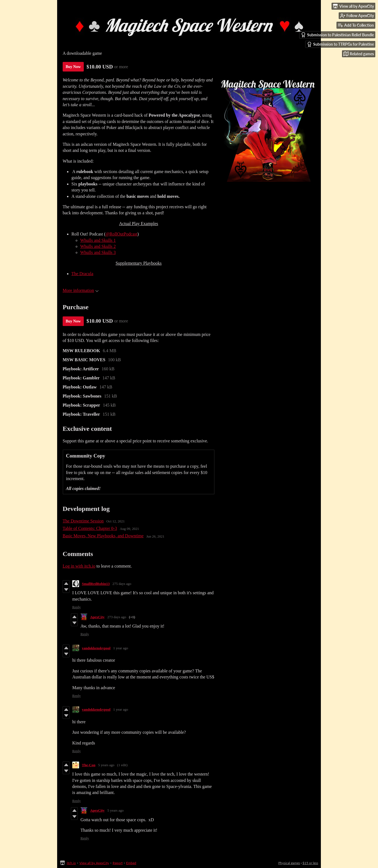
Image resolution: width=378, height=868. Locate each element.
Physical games (289, 863)
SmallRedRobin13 (96, 584)
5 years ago (106, 765)
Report (118, 863)
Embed (131, 863)
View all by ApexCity (94, 863)
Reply (77, 607)
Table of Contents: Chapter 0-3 (90, 528)
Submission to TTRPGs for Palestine (340, 44)
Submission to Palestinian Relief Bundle (337, 35)
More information (81, 290)
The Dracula (82, 274)
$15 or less (310, 863)
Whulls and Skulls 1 (98, 240)
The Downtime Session (83, 521)
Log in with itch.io (79, 566)
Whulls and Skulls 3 (98, 252)
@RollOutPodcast (121, 234)
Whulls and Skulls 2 (98, 246)
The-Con (89, 765)
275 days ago (122, 584)
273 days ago (117, 617)
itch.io (71, 863)
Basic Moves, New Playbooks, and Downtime (103, 536)
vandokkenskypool (96, 648)
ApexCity (97, 617)
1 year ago (121, 648)
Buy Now (73, 67)
